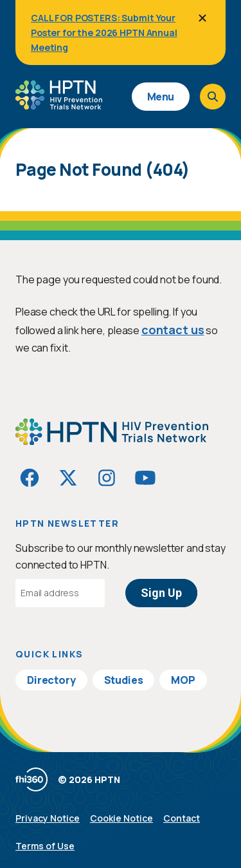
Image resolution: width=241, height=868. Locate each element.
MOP (183, 680)
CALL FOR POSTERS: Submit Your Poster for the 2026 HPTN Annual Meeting (104, 33)
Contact (182, 818)
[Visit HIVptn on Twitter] (68, 478)
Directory (51, 680)
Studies (124, 680)
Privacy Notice (48, 818)
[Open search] (213, 97)
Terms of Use (45, 846)
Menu (161, 97)
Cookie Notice (121, 818)
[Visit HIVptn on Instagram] (107, 478)
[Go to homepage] (59, 105)
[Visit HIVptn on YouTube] (145, 478)
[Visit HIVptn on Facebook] (30, 478)
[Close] (202, 18)
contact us (173, 330)
